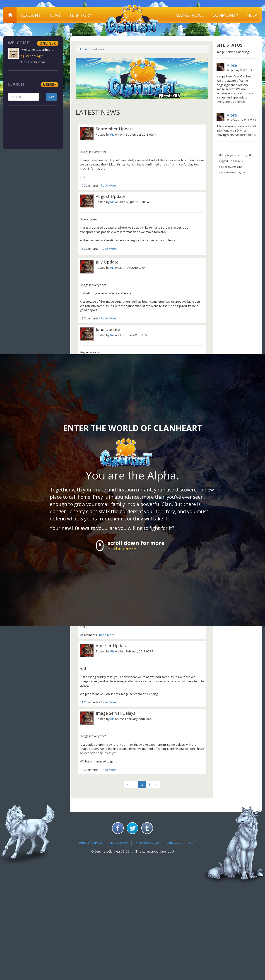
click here (125, 549)
